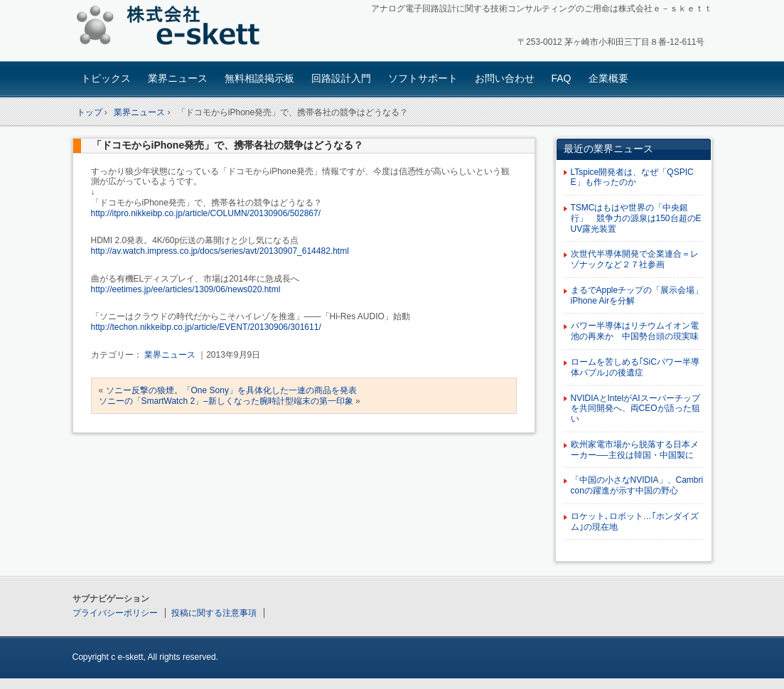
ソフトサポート (423, 78)
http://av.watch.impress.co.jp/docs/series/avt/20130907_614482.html (220, 251)
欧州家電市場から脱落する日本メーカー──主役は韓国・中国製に (635, 450)
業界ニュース (178, 78)
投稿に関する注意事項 (214, 613)
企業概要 (608, 78)
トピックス (106, 78)
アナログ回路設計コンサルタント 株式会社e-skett (172, 28)
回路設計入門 (341, 78)
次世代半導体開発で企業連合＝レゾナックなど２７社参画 (635, 259)
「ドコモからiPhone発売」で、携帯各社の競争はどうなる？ (228, 145)
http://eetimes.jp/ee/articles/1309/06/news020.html (186, 289)
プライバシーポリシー (115, 613)
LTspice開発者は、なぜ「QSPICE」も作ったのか (632, 177)
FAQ (562, 78)
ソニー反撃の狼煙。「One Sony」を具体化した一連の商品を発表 (231, 390)
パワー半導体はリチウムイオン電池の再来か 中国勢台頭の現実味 (635, 331)
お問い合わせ (505, 78)
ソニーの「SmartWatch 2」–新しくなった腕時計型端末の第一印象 (226, 401)
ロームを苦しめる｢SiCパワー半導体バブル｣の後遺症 (635, 367)
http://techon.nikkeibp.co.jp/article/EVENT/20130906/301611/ (206, 327)
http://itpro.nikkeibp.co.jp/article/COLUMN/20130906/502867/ (206, 213)
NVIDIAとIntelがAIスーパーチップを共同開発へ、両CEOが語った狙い (635, 409)
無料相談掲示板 (259, 78)
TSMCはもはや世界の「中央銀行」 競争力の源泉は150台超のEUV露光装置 (636, 218)
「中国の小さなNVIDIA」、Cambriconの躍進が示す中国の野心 (637, 485)
